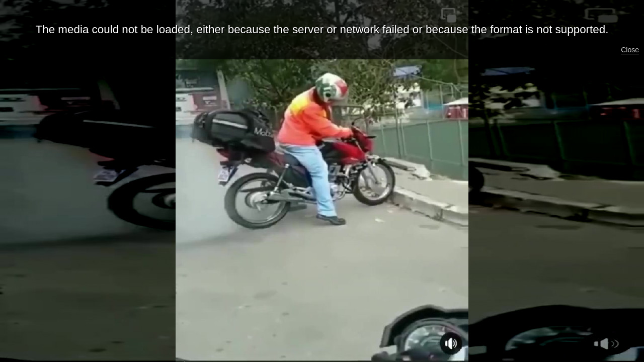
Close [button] (630, 50)
